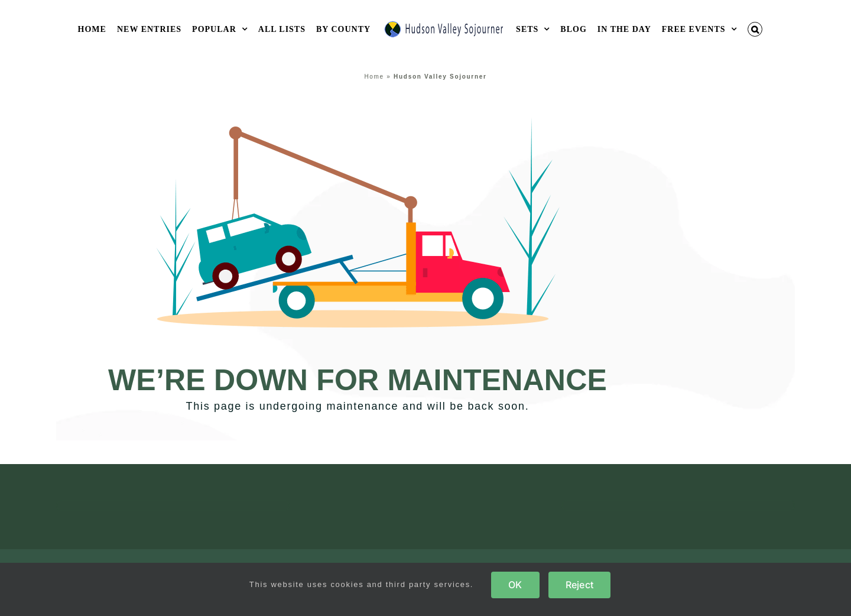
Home (374, 77)
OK (515, 585)
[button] (755, 29)
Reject (579, 585)
